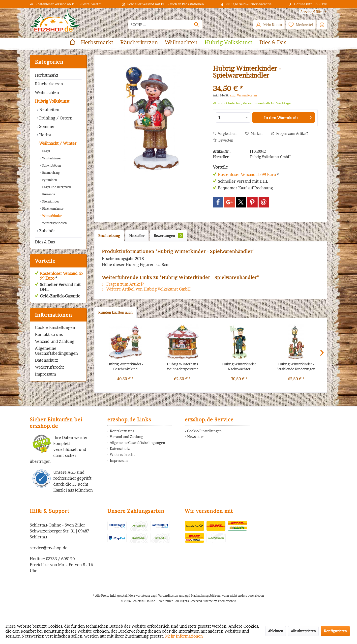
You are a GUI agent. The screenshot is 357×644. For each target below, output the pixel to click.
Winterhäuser (51, 158)
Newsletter (196, 437)
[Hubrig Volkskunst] (228, 43)
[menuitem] (311, 12)
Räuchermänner (52, 209)
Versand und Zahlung (55, 341)
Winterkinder (51, 216)
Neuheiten (49, 110)
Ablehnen (276, 631)
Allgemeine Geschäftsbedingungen (56, 351)
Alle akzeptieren (303, 631)
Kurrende (48, 194)
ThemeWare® (227, 601)
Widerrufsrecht (49, 367)
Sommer (46, 126)
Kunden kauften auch (115, 312)
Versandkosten (168, 596)
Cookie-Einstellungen (55, 327)
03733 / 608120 (60, 559)
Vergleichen (225, 133)
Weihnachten (47, 92)
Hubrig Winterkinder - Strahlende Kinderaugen (296, 366)
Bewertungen (168, 236)
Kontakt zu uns (49, 334)
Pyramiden (49, 180)
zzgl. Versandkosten (243, 95)
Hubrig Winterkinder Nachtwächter (239, 366)
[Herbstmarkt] (97, 43)
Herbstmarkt (47, 75)
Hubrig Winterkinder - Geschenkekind (125, 366)
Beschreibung (109, 236)
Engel (46, 151)
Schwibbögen (51, 165)
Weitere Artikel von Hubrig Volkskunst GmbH (146, 289)
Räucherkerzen (49, 84)
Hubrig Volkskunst (52, 101)
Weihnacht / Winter (57, 143)
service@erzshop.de (49, 548)
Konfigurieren (335, 631)
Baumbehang (51, 173)
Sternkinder (50, 201)
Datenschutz (46, 360)
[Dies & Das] (273, 43)
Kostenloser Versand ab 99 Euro (61, 276)
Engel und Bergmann (56, 187)
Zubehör (47, 231)
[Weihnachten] (181, 43)
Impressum (45, 374)
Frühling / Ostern (55, 118)
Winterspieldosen (54, 223)
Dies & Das (45, 242)
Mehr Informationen (184, 636)
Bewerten (223, 140)
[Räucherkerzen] (139, 43)
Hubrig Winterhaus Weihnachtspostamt (182, 366)
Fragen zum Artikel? (290, 133)
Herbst (45, 135)
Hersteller (137, 236)
